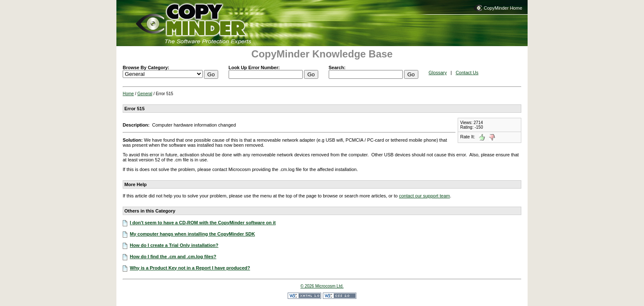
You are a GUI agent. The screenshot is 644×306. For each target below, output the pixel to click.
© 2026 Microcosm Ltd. (322, 286)
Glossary (438, 73)
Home (128, 94)
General (145, 94)
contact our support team (425, 196)
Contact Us (467, 73)
